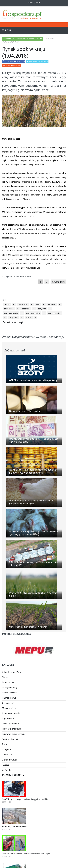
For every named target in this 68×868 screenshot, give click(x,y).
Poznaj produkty (13, 775)
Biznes (5, 677)
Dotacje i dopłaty (10, 688)
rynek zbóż (23, 304)
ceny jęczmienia (11, 313)
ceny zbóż (13, 317)
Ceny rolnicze (8, 682)
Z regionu (6, 749)
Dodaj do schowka (12, 66)
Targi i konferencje (10, 739)
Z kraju (5, 744)
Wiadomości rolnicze (25, 39)
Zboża (6, 765)
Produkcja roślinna (10, 724)
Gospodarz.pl (8, 703)
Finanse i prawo (9, 698)
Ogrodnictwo (8, 719)
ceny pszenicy (54, 313)
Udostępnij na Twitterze (37, 61)
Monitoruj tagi (13, 322)
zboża (29, 317)
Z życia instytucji (9, 760)
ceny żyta (42, 309)
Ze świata (7, 770)
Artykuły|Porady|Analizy (13, 672)
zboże (7, 304)
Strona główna (34, 2)
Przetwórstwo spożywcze (14, 734)
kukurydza (9, 309)
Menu (8, 30)
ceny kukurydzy (33, 313)
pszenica (26, 309)
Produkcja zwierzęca (11, 729)
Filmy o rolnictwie (10, 693)
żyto (38, 304)
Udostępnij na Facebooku (14, 61)
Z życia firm (7, 755)
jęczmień (52, 304)
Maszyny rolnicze (10, 708)
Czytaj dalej (59, 282)
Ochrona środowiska (11, 713)
